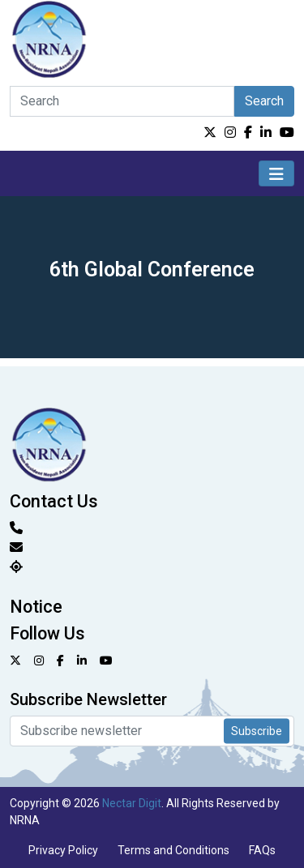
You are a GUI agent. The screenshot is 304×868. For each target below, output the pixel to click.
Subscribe (257, 731)
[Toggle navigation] (276, 173)
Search (264, 101)
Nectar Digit (132, 803)
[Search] (122, 101)
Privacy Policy (63, 850)
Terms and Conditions (173, 850)
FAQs (262, 850)
